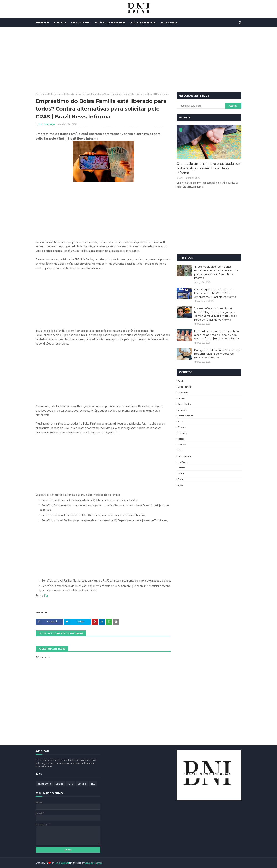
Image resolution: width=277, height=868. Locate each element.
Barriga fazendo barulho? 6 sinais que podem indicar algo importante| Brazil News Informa (218, 354)
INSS (180, 450)
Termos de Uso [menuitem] (81, 22)
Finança (182, 427)
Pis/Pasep (182, 462)
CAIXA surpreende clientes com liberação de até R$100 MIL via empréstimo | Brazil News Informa (215, 293)
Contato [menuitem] (60, 22)
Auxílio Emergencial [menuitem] (143, 22)
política (182, 468)
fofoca (181, 439)
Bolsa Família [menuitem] (170, 22)
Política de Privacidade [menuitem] (110, 22)
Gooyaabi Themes (93, 863)
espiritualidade (185, 416)
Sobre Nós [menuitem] (42, 22)
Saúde (181, 473)
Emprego (182, 410)
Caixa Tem (183, 392)
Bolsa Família (185, 387)
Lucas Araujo (47, 124)
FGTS (181, 421)
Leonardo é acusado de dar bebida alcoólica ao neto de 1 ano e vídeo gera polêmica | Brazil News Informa (217, 335)
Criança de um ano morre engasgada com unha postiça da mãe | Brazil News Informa (209, 168)
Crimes (181, 398)
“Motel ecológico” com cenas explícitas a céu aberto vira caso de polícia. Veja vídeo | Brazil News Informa (216, 272)
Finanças (183, 433)
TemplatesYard (62, 863)
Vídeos (181, 485)
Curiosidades (184, 404)
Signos (181, 479)
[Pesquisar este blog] (201, 106)
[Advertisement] (138, 60)
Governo (182, 444)
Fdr (46, 596)
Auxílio (181, 381)
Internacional (185, 456)
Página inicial (42, 94)
